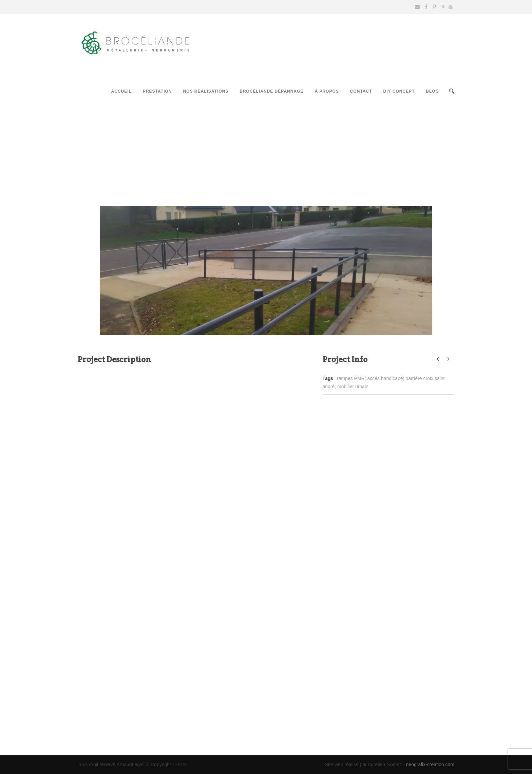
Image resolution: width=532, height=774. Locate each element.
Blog (432, 91)
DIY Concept (399, 91)
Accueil (121, 91)
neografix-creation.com (430, 764)
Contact (361, 91)
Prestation (157, 91)
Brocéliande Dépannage (271, 91)
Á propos (327, 91)
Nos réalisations (206, 91)
